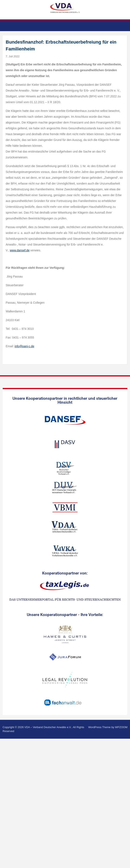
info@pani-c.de (24, 346)
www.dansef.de (20, 250)
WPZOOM (121, 727)
